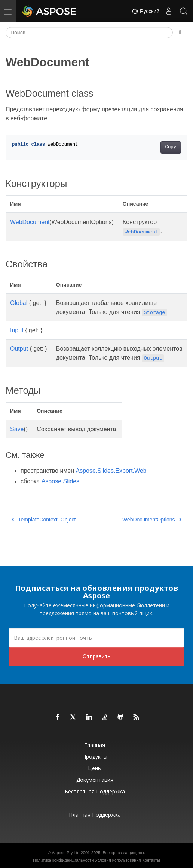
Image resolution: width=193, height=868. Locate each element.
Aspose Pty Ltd (66, 853)
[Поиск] (89, 33)
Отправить (97, 656)
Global (19, 303)
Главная (95, 745)
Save (17, 429)
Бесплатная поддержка (95, 791)
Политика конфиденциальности (63, 860)
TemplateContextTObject (44, 520)
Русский (145, 11)
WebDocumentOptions (152, 520)
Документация (95, 780)
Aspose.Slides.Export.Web (111, 471)
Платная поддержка (95, 815)
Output (19, 349)
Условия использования (118, 860)
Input (17, 330)
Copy (171, 147)
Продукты (95, 757)
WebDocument (30, 222)
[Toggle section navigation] (180, 33)
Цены (95, 768)
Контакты (151, 860)
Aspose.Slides (60, 481)
